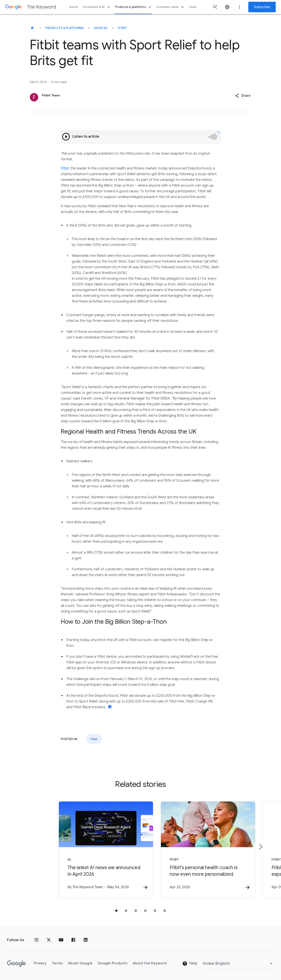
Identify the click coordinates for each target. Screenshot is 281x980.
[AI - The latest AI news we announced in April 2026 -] (83, 850)
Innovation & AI (97, 7)
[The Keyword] (32, 28)
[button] (243, 96)
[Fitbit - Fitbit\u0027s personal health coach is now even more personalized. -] (198, 850)
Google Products (113, 963)
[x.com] (49, 940)
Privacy (40, 963)
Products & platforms (134, 7)
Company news (171, 7)
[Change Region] (238, 964)
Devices (101, 28)
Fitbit (122, 28)
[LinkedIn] (86, 940)
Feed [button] (193, 7)
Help (190, 964)
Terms (57, 963)
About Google (80, 963)
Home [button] (73, 7)
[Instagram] (36, 940)
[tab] (116, 911)
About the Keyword (150, 963)
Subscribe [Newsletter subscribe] (262, 7)
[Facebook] (73, 940)
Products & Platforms (65, 28)
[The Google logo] (16, 964)
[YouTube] (61, 940)
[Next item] (260, 847)
